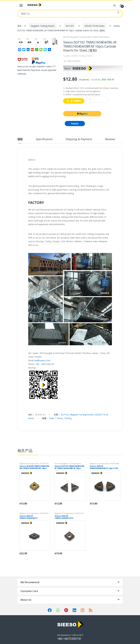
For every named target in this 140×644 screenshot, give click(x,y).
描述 (20, 139)
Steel (52, 418)
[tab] (20, 140)
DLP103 (70, 26)
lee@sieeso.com (42, 360)
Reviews (110, 139)
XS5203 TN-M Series (95, 26)
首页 (20, 26)
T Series (59, 418)
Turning (68, 418)
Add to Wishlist (73, 61)
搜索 (118, 14)
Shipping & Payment (79, 139)
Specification (44, 139)
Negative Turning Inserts (43, 26)
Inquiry (75, 123)
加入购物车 (76, 101)
